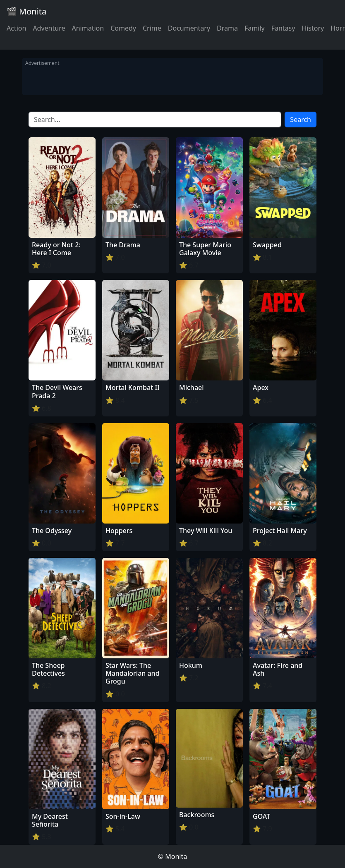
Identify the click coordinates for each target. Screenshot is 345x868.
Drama (227, 28)
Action (16, 28)
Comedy (123, 28)
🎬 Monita (26, 11)
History (313, 28)
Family (255, 28)
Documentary (189, 28)
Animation (88, 28)
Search (301, 120)
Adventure (49, 28)
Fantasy (283, 28)
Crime (152, 28)
